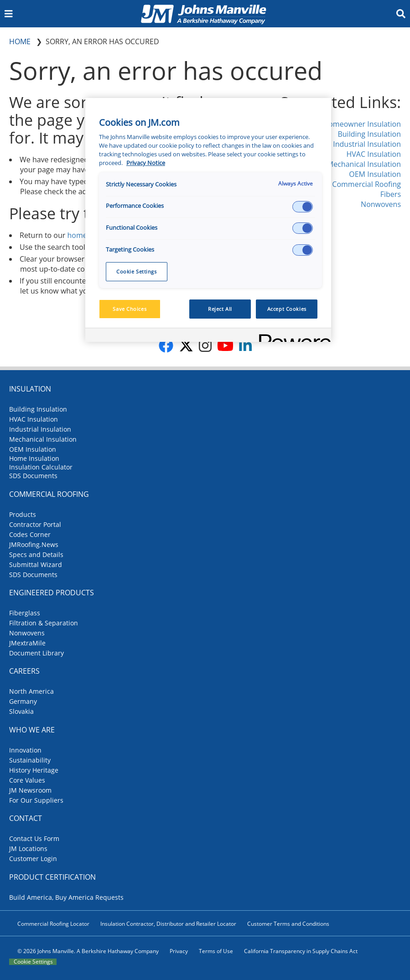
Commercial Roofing (366, 184)
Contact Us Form (34, 838)
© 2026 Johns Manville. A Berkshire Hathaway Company (88, 951)
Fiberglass (25, 613)
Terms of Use (216, 951)
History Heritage (34, 770)
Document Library (36, 653)
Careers (24, 671)
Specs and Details (36, 554)
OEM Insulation (375, 174)
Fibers (391, 194)
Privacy (179, 951)
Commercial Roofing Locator (53, 924)
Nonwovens (381, 204)
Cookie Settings (33, 962)
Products (23, 514)
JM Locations (28, 848)
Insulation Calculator (41, 467)
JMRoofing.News (34, 544)
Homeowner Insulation (362, 124)
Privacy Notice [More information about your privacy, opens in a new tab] (146, 163)
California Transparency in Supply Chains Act (301, 951)
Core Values (27, 780)
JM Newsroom (30, 790)
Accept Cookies (287, 309)
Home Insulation (34, 458)
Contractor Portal (35, 524)
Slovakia (21, 711)
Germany (23, 701)
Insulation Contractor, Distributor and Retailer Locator (168, 924)
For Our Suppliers (36, 800)
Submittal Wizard (36, 565)
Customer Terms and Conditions (288, 924)
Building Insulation (369, 134)
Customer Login (33, 859)
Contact (26, 818)
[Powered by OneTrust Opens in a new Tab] (292, 336)
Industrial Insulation (367, 144)
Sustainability (30, 760)
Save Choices (130, 309)
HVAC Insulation (374, 154)
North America (31, 691)
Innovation (25, 750)
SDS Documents (33, 476)
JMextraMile (27, 643)
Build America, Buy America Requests (66, 897)
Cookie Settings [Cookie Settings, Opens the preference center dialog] (137, 271)
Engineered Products (52, 593)
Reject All (220, 309)
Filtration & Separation (44, 623)
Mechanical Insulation (364, 164)
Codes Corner (30, 534)
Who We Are (32, 730)
